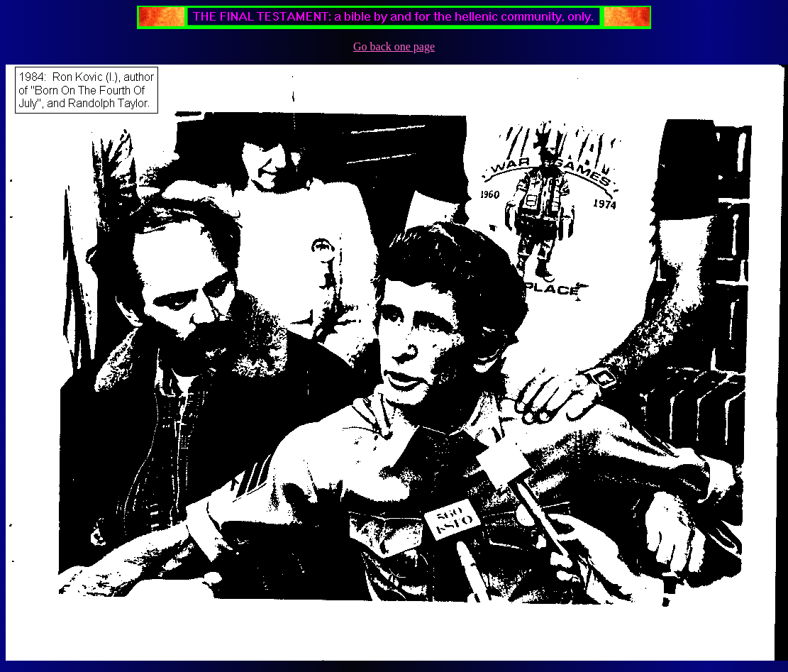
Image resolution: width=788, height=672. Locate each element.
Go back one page (394, 46)
